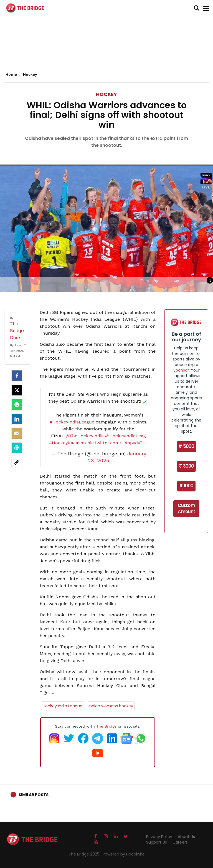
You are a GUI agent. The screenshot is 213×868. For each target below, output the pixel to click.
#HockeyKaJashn (68, 443)
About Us (186, 837)
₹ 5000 (187, 446)
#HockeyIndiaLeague (72, 422)
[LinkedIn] (17, 419)
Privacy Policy (159, 837)
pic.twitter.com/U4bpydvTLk (118, 443)
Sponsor (181, 370)
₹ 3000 (186, 466)
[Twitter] (17, 390)
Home (13, 75)
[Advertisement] (106, 50)
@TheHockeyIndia (85, 436)
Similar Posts (34, 795)
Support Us (157, 842)
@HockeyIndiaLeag (125, 436)
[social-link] (17, 462)
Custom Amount (187, 509)
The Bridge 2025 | (86, 854)
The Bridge (106, 726)
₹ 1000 (186, 486)
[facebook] (17, 376)
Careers (180, 842)
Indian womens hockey (111, 706)
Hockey (106, 94)
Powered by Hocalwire (124, 854)
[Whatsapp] (17, 405)
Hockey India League (63, 706)
